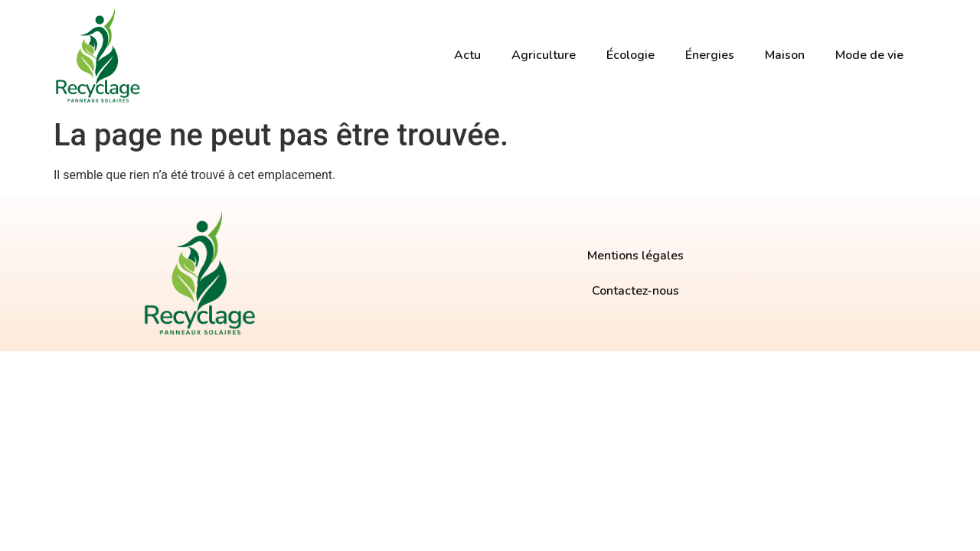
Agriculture (544, 55)
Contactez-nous (635, 291)
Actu (467, 55)
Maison (785, 55)
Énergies (710, 55)
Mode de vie (869, 55)
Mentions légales (635, 256)
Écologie (630, 55)
